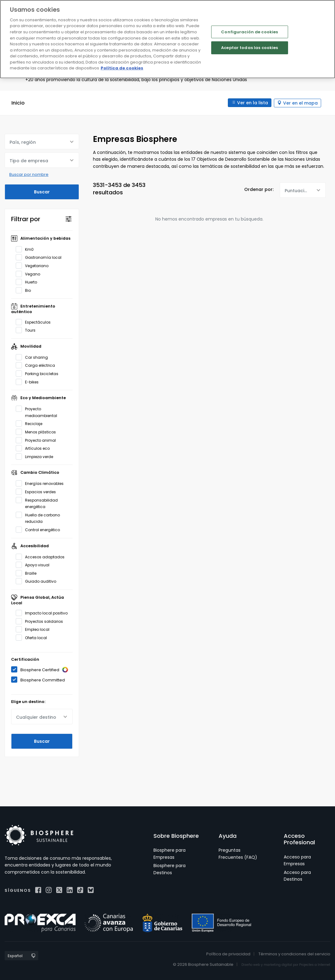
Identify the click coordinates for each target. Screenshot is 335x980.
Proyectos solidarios (41, 621)
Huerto (28, 282)
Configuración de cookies (249, 32)
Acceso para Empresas (297, 860)
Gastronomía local (41, 257)
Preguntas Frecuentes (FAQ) (238, 854)
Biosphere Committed (40, 679)
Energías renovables (42, 483)
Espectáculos (35, 322)
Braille (28, 573)
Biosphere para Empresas (170, 854)
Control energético (40, 529)
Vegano (30, 274)
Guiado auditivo (38, 581)
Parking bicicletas (39, 373)
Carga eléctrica (37, 365)
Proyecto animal (38, 440)
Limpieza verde (36, 456)
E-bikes (29, 382)
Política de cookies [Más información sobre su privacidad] (122, 68)
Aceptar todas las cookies (249, 48)
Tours (28, 330)
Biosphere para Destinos (170, 869)
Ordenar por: (259, 189)
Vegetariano (34, 265)
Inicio (18, 103)
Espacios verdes (38, 491)
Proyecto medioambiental (38, 412)
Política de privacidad (228, 954)
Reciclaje (31, 424)
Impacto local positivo (44, 613)
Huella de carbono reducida (38, 518)
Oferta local (33, 637)
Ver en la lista (252, 103)
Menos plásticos (38, 432)
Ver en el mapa (300, 103)
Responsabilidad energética (37, 503)
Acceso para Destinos (297, 875)
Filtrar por (26, 219)
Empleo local (35, 629)
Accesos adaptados (42, 556)
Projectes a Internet (315, 964)
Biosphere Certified (42, 669)
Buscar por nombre (29, 174)
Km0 (27, 249)
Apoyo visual (35, 564)
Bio (25, 290)
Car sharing (34, 357)
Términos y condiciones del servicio (294, 954)
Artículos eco (35, 448)
